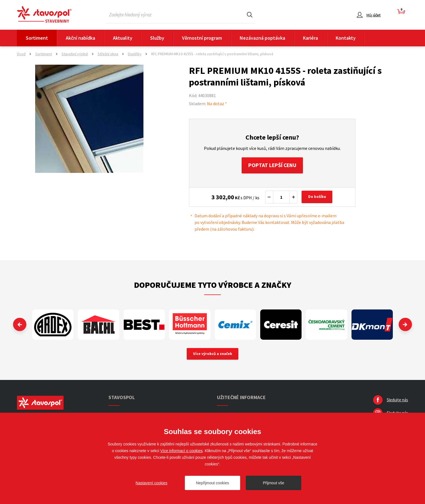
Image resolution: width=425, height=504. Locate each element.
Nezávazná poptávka (262, 38)
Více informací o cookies (182, 451)
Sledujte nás (397, 401)
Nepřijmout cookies (212, 483)
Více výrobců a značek (213, 355)
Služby (157, 38)
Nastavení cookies (151, 483)
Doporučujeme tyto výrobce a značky (213, 285)
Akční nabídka (80, 38)
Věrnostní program (202, 38)
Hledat (250, 15)
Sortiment (37, 38)
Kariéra (310, 38)
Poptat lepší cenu (272, 166)
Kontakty (346, 38)
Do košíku (317, 198)
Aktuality (123, 38)
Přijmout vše (273, 483)
